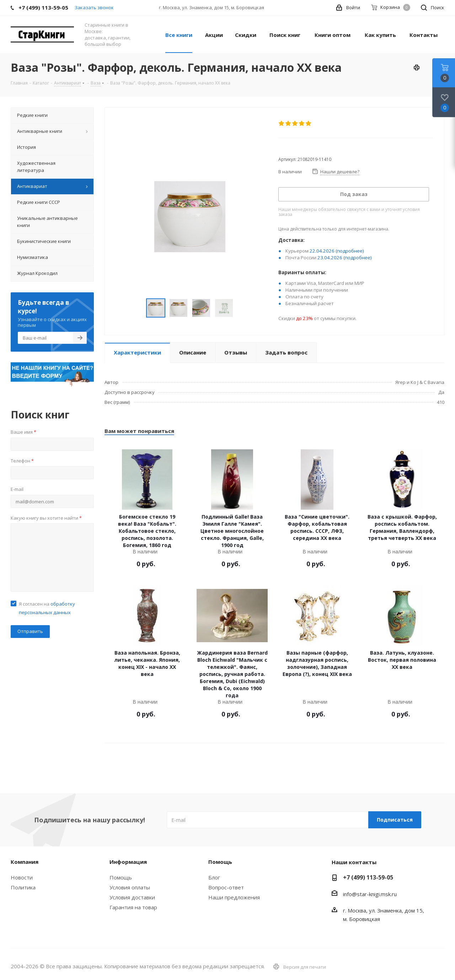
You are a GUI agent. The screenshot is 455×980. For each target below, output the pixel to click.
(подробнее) (350, 251)
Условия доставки (132, 897)
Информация (128, 862)
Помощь (121, 877)
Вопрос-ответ (226, 887)
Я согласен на (47, 608)
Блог (214, 877)
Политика (23, 887)
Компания (25, 862)
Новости (22, 877)
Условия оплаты (130, 887)
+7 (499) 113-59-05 (368, 877)
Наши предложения (234, 897)
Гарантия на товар (133, 907)
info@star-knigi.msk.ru (370, 894)
